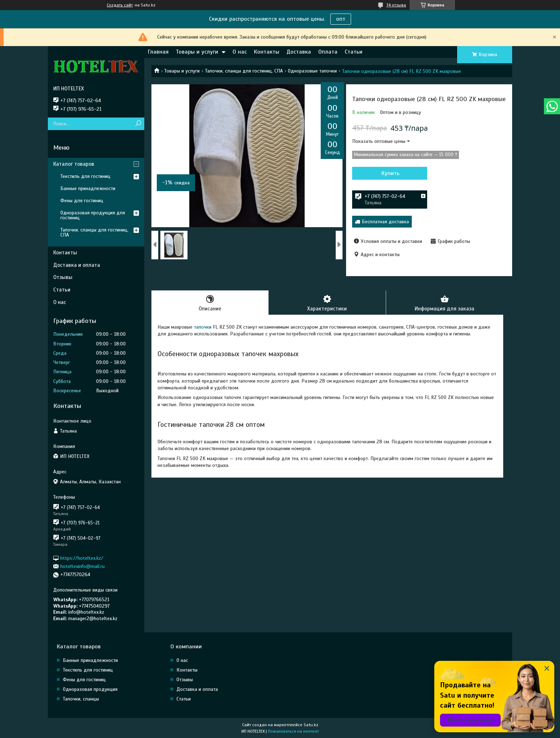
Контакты (267, 52)
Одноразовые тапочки (312, 71)
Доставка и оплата (77, 265)
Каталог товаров (74, 164)
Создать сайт (120, 5)
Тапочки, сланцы (81, 699)
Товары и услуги (197, 52)
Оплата (328, 52)
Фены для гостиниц (82, 201)
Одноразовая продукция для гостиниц (93, 215)
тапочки (202, 327)
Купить (391, 173)
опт (341, 19)
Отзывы (63, 277)
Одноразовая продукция (90, 689)
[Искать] (138, 124)
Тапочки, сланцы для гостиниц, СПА (244, 71)
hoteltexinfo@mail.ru (82, 566)
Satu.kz (311, 725)
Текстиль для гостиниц (85, 176)
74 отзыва (396, 5)
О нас (240, 52)
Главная (158, 52)
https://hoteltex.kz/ (82, 558)
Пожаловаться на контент (293, 731)
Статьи (354, 52)
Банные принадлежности (88, 188)
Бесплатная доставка (385, 222)
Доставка (299, 52)
